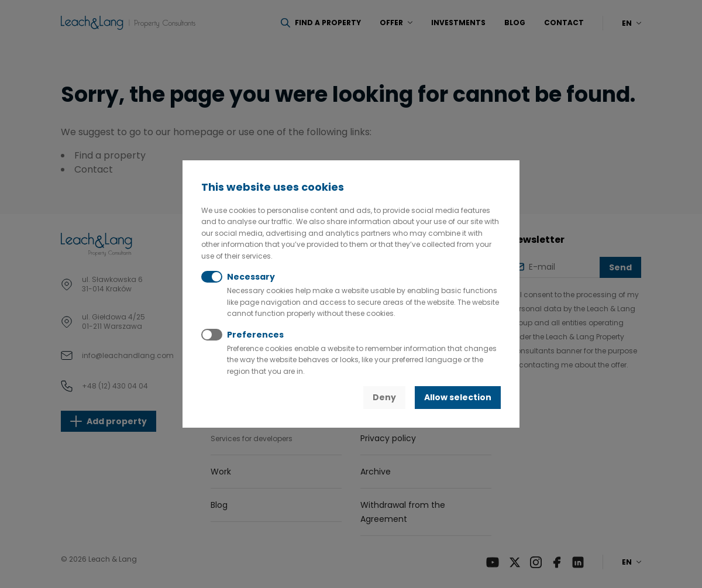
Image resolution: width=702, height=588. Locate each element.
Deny (384, 397)
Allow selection (458, 397)
